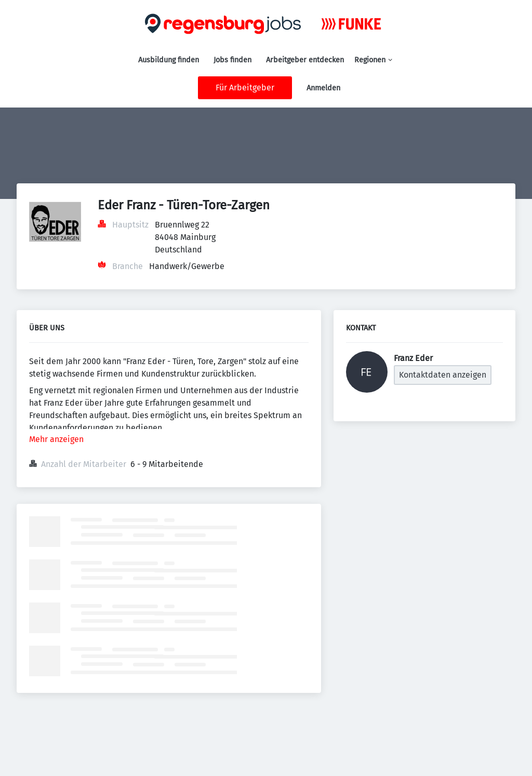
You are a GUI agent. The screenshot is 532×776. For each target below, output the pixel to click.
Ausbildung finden (169, 60)
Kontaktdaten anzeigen (443, 375)
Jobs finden (232, 60)
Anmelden (323, 88)
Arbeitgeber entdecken (305, 60)
